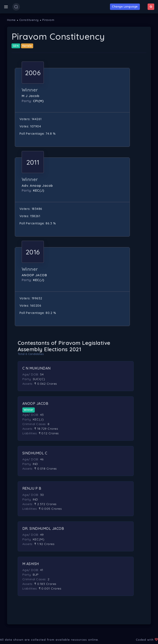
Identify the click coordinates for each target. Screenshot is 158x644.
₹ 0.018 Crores (46, 469)
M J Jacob (31, 96)
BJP (36, 575)
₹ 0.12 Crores (49, 433)
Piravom (48, 20)
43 (42, 415)
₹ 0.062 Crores (46, 384)
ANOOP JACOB (34, 275)
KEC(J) (39, 190)
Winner (29, 410)
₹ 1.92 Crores (44, 544)
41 (42, 570)
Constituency (29, 20)
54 (42, 374)
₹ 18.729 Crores (46, 429)
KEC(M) (39, 539)
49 (42, 535)
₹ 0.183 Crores (45, 584)
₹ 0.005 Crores (50, 509)
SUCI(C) (39, 379)
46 (42, 459)
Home (11, 20)
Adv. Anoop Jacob (37, 186)
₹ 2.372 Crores (45, 504)
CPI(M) (38, 101)
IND (36, 464)
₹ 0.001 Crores (50, 588)
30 (42, 495)
